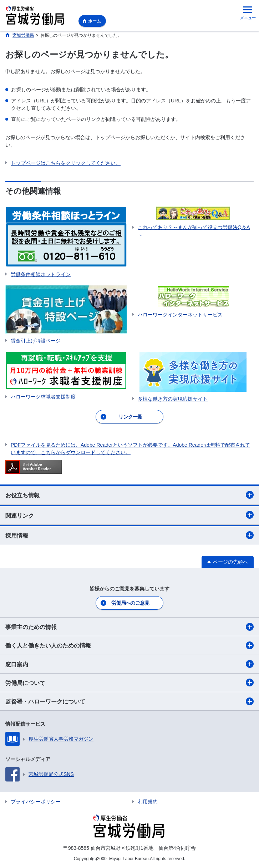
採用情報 (129, 535)
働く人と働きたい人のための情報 (129, 645)
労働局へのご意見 (130, 603)
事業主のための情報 (129, 627)
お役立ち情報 (129, 495)
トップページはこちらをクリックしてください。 (66, 163)
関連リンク (129, 515)
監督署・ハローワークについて (129, 701)
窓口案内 (129, 664)
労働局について (129, 682)
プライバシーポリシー (36, 802)
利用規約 (148, 802)
